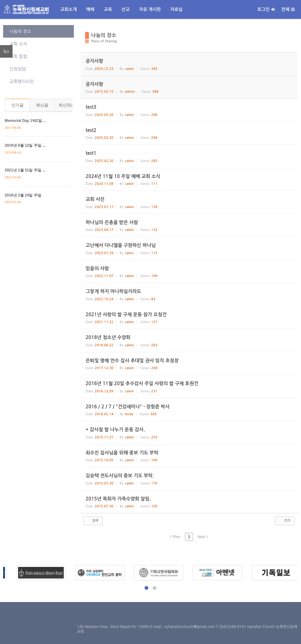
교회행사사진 (22, 81)
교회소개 (69, 9)
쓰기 (284, 521)
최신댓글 (67, 105)
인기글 (17, 105)
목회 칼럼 (18, 56)
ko (6, 51)
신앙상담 (18, 69)
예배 (90, 9)
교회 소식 (18, 44)
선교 (125, 9)
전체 (288, 9)
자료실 (176, 9)
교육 (108, 9)
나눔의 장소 (20, 31)
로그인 (266, 9)
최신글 (42, 105)
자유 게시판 (150, 9)
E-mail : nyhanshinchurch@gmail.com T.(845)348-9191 (199, 627)
